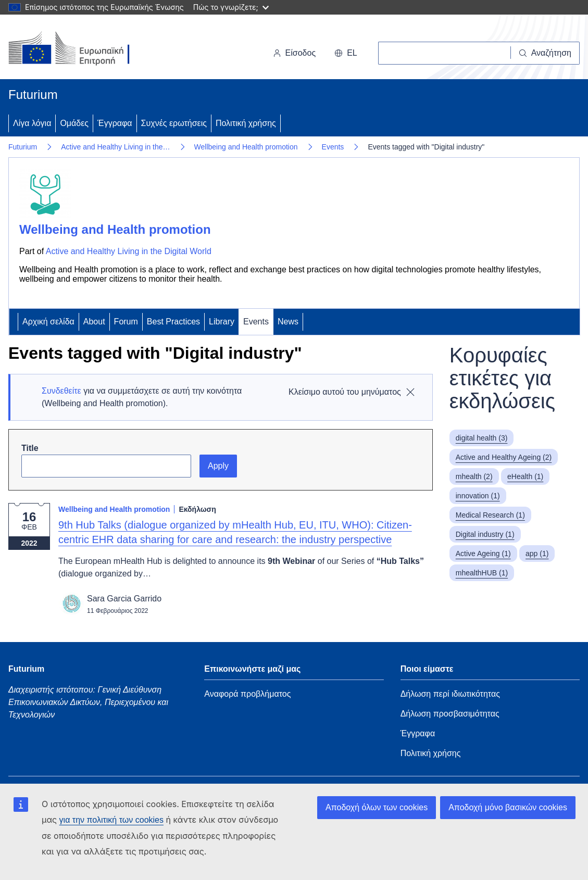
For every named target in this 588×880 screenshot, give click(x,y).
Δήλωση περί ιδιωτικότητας (450, 694)
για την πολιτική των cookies (111, 820)
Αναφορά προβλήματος (247, 694)
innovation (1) (478, 496)
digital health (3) (482, 438)
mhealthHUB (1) (482, 573)
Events (333, 147)
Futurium (33, 95)
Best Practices (173, 322)
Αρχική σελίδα (48, 322)
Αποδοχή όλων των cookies (377, 807)
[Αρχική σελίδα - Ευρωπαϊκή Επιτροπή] (80, 49)
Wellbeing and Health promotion (246, 147)
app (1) (537, 554)
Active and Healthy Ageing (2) (504, 457)
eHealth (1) (525, 476)
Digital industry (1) (485, 534)
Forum (126, 322)
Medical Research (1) (490, 515)
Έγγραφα (115, 123)
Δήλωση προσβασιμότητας (450, 714)
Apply (218, 466)
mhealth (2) (474, 476)
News (288, 322)
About (94, 322)
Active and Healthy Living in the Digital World (129, 251)
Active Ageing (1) (483, 554)
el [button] (346, 53)
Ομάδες (74, 123)
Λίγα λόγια (32, 123)
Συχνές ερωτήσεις (174, 123)
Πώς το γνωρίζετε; (231, 7)
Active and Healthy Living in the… (115, 147)
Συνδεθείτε (61, 391)
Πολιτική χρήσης (246, 123)
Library (222, 322)
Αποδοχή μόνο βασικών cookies (508, 807)
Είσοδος (295, 53)
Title (30, 448)
